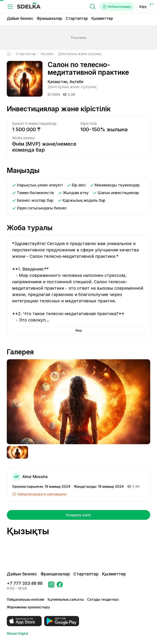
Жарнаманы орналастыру (28, 607)
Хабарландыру (115, 7)
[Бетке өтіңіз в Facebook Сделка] (60, 586)
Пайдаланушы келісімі (25, 599)
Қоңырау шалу (78, 515)
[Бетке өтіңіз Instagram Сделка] (51, 586)
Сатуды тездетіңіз (103, 599)
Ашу (78, 331)
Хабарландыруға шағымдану (39, 494)
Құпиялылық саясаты (66, 599)
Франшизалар (50, 18)
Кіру (143, 7)
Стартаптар (77, 18)
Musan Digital (17, 633)
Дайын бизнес (20, 18)
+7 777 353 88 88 (25, 583)
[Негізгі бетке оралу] (9, 54)
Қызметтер (102, 18)
